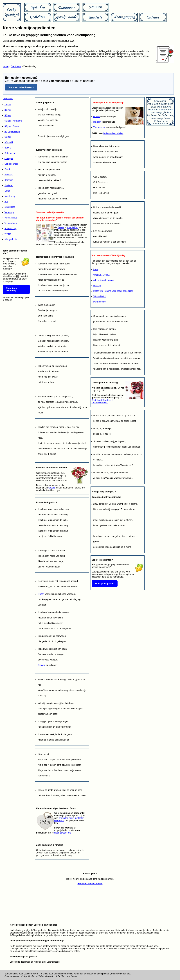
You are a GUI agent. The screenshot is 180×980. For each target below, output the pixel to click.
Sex (6, 202)
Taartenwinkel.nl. (100, 403)
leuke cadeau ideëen (113, 133)
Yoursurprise (99, 127)
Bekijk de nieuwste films (90, 884)
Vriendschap (10, 229)
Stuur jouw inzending (12, 289)
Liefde (7, 191)
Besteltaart (97, 400)
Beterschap (10, 153)
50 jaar (8, 115)
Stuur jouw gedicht (105, 584)
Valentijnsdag (11, 218)
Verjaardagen (11, 223)
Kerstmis (9, 180)
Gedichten (16, 66)
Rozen (41, 594)
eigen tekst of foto (63, 833)
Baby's (8, 148)
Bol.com (97, 122)
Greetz (61, 227)
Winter (8, 234)
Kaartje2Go (72, 227)
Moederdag (10, 196)
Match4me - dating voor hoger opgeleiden (113, 291)
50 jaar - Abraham (13, 121)
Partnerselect (100, 302)
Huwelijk (9, 175)
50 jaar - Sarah (12, 126)
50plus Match (100, 296)
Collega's (9, 159)
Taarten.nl (108, 400)
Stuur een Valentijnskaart (21, 87)
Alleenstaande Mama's (104, 280)
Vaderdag (9, 212)
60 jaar (8, 137)
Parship (97, 286)
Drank (7, 169)
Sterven (42, 665)
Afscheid (9, 142)
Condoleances (11, 164)
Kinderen (9, 185)
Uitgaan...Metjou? (102, 275)
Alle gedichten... (12, 239)
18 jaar (8, 105)
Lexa (96, 269)
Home (6, 66)
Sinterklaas (10, 207)
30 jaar (8, 110)
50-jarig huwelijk (12, 132)
